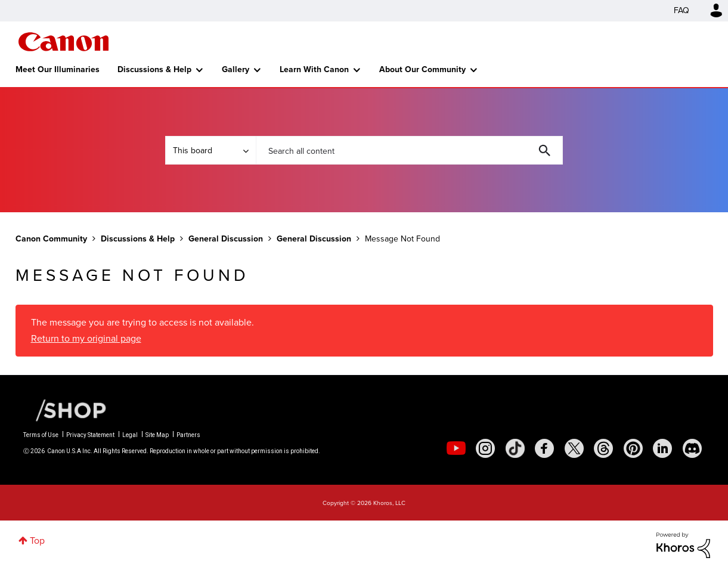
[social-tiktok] (515, 448)
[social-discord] (692, 448)
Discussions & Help (154, 69)
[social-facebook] (544, 448)
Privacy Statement (90, 435)
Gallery (236, 69)
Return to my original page (86, 338)
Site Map (157, 435)
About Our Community (422, 69)
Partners (188, 435)
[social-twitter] (574, 448)
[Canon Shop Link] (65, 409)
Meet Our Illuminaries (58, 69)
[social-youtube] (456, 448)
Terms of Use (41, 435)
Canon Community (63, 42)
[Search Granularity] (210, 150)
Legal (130, 435)
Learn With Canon (314, 69)
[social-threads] (603, 448)
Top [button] (37, 540)
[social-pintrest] (633, 448)
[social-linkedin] (662, 448)
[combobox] (409, 150)
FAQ (681, 10)
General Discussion (226, 239)
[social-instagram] (485, 448)
